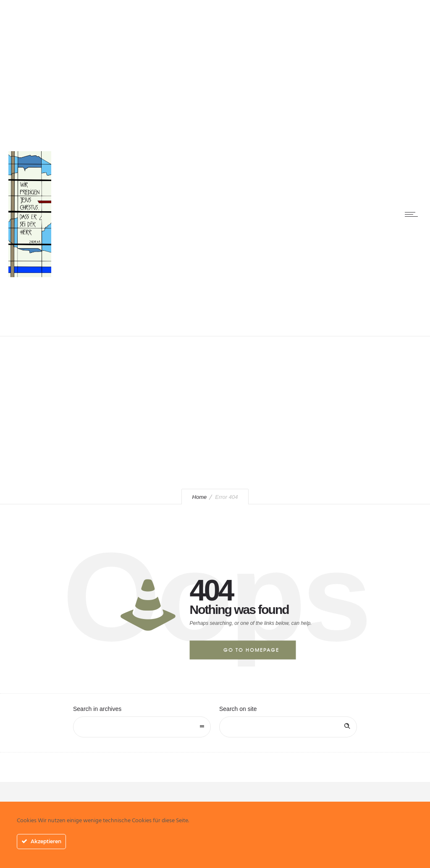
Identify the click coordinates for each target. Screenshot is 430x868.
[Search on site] (288, 727)
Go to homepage (251, 650)
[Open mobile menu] (413, 214)
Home (200, 497)
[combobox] (142, 727)
